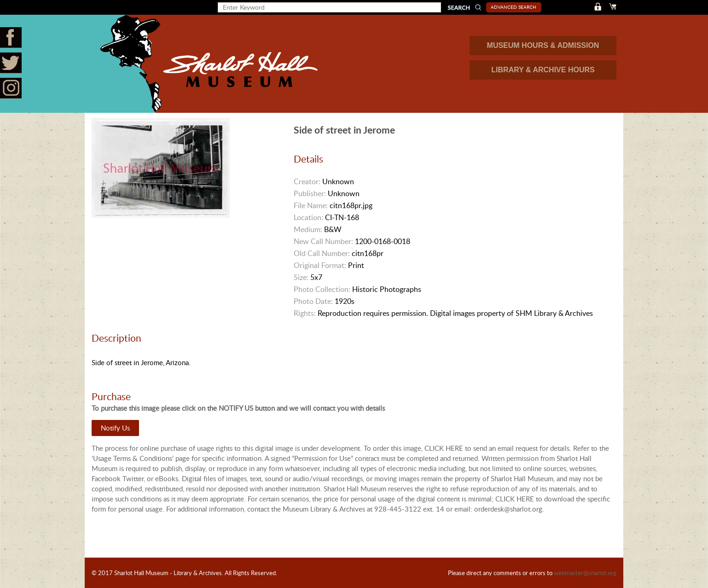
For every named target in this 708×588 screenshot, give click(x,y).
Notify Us (115, 428)
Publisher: (310, 193)
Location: (308, 217)
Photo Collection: (322, 289)
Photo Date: (313, 301)
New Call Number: (323, 241)
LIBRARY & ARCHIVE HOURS (543, 70)
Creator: (307, 181)
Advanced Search (514, 7)
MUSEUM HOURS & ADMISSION (543, 45)
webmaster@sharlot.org (585, 573)
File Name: (311, 205)
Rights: (305, 313)
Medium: (308, 229)
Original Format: (320, 265)
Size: (301, 277)
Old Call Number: (322, 253)
